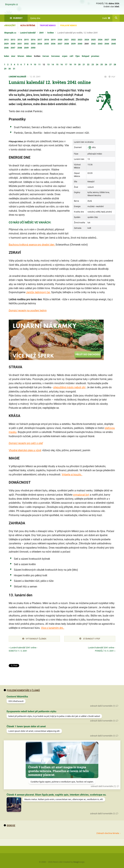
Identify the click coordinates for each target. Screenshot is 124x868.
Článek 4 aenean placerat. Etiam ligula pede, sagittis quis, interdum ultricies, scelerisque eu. (56, 795)
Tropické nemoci (48, 25)
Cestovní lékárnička (17, 697)
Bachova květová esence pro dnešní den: (32, 245)
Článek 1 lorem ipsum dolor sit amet (26, 726)
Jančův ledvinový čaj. (38, 292)
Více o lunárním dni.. (53, 628)
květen (51, 33)
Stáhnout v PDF (90, 639)
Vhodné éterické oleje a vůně (25, 450)
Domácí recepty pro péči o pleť (26, 443)
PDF (112, 77)
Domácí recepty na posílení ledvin (28, 311)
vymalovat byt (81, 495)
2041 (41, 33)
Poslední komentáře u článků (22, 690)
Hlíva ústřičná (28, 25)
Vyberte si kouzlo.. (72, 475)
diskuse (10, 826)
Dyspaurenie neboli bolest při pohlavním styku (31, 711)
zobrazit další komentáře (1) (103, 706)
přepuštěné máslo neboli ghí (69, 387)
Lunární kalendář (28, 33)
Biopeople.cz (12, 5)
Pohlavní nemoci (69, 25)
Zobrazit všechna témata (108, 833)
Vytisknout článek (34, 639)
